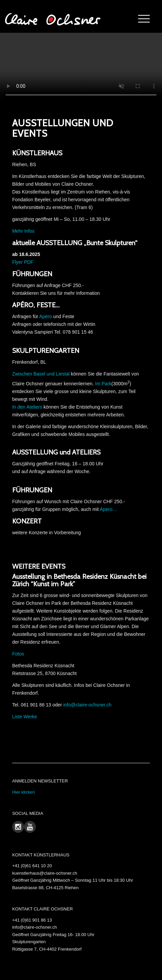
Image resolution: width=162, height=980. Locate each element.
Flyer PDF (23, 262)
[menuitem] (141, 19)
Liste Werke (25, 717)
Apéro (45, 316)
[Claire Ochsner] (57, 19)
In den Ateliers (27, 407)
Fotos (18, 654)
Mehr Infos (23, 231)
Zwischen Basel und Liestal (41, 374)
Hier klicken (24, 792)
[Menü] (141, 19)
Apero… (108, 509)
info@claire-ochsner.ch (87, 705)
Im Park (103, 383)
